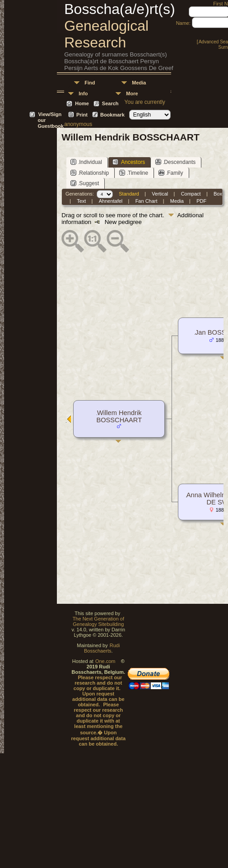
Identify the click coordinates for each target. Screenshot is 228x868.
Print (82, 115)
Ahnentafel (111, 201)
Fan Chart (147, 201)
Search (110, 103)
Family (171, 173)
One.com (105, 661)
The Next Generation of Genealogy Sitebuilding (98, 621)
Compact (191, 194)
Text (81, 201)
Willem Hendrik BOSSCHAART (119, 416)
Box (218, 194)
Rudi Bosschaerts (102, 648)
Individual (86, 162)
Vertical (160, 194)
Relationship (90, 173)
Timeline (134, 173)
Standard (129, 194)
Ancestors (129, 162)
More (132, 93)
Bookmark (112, 115)
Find (90, 83)
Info (83, 93)
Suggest (85, 183)
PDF (201, 201)
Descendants (175, 162)
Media (139, 83)
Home (82, 103)
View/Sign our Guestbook (50, 115)
